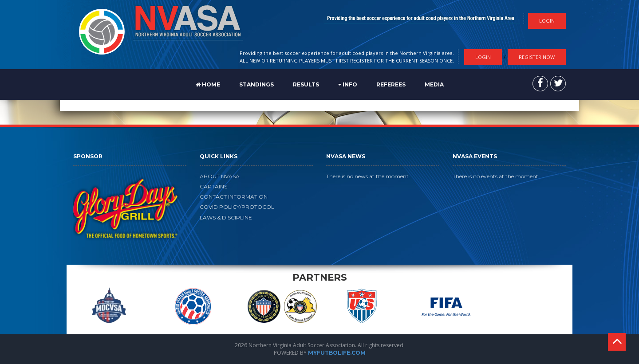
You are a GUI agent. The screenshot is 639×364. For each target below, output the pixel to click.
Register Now (537, 57)
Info (348, 84)
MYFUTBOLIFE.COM (337, 353)
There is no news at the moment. (368, 176)
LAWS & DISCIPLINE (226, 217)
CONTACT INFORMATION (234, 197)
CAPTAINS (213, 186)
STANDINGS (256, 84)
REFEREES (391, 84)
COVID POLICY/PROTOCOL (237, 207)
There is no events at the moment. (496, 176)
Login (483, 57)
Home (208, 84)
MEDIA (434, 84)
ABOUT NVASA (220, 176)
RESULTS (306, 84)
